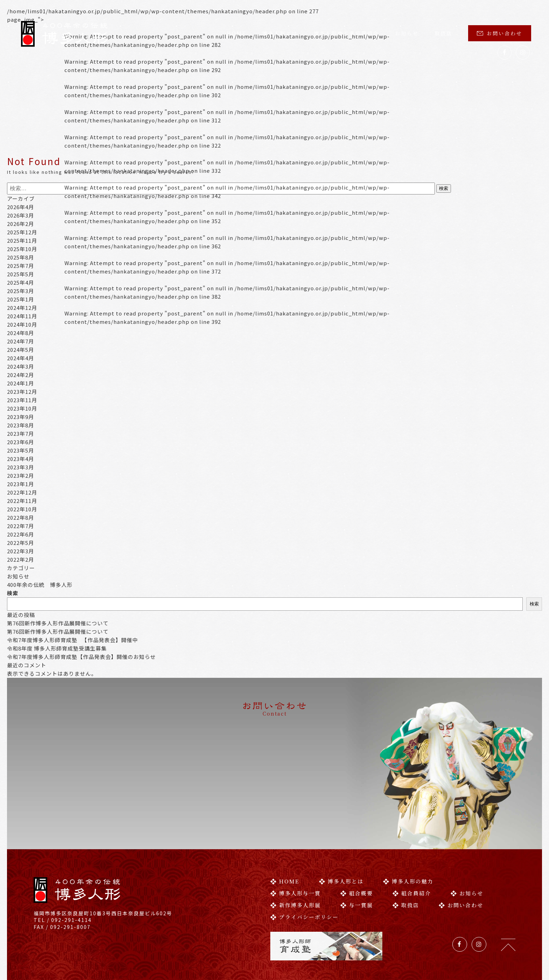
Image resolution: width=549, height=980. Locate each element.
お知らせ (407, 33)
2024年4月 (20, 358)
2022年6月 (20, 534)
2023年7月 (20, 434)
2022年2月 (20, 559)
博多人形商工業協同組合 (346, 33)
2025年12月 (22, 232)
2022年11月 (22, 501)
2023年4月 (20, 459)
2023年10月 (22, 408)
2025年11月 (22, 240)
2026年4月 (20, 207)
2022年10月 (22, 509)
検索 (13, 593)
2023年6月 (20, 442)
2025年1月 (20, 299)
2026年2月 (20, 224)
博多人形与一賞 (296, 862)
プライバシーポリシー (304, 886)
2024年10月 (22, 324)
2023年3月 (20, 467)
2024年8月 (20, 333)
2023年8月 (20, 425)
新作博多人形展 (296, 874)
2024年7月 (20, 341)
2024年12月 (22, 308)
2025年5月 (20, 274)
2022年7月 (20, 526)
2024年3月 (20, 366)
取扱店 (443, 33)
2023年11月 (22, 400)
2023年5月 (20, 450)
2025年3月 (20, 291)
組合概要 (357, 862)
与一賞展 (357, 874)
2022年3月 (20, 551)
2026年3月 (20, 215)
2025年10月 (22, 249)
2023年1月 (20, 484)
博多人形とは (280, 33)
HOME (237, 33)
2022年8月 (20, 517)
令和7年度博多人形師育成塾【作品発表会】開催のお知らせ (81, 657)
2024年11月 (22, 316)
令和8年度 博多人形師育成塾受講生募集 (57, 648)
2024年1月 (20, 383)
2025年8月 (20, 257)
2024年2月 (20, 375)
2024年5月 (20, 350)
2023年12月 (22, 392)
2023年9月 (20, 417)
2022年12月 (22, 492)
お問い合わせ (500, 33)
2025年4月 (20, 282)
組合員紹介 (412, 862)
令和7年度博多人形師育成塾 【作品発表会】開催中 (72, 640)
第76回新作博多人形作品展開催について (58, 623)
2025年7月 (20, 266)
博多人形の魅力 (408, 850)
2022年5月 (20, 543)
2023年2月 (20, 475)
